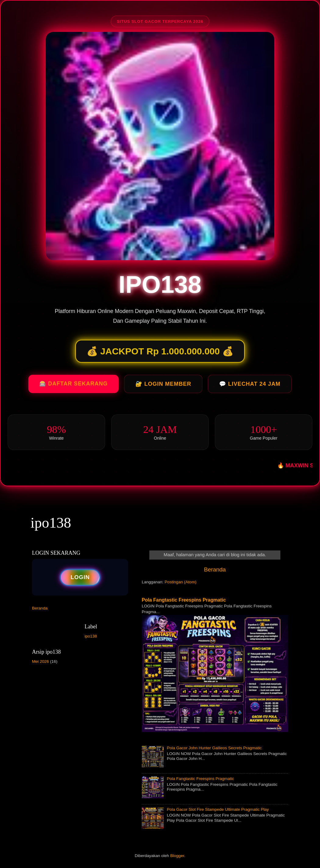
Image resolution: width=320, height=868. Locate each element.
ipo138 (51, 523)
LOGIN (80, 577)
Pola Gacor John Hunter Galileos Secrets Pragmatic (214, 748)
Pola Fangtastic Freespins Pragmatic (184, 600)
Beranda (215, 569)
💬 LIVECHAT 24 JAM (250, 386)
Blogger (177, 856)
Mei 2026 (41, 661)
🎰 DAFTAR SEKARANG (74, 385)
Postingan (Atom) (180, 582)
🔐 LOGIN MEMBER (163, 386)
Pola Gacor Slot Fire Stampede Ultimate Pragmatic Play (218, 809)
